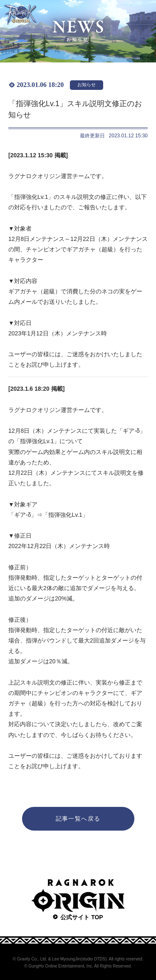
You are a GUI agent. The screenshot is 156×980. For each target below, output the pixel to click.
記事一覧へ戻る (78, 819)
